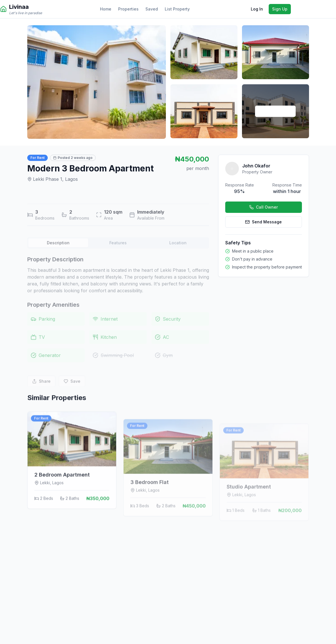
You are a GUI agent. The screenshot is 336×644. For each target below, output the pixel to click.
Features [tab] (118, 252)
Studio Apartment (249, 508)
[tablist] (118, 252)
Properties (128, 9)
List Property (177, 9)
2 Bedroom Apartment (62, 498)
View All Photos (275, 111)
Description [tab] (58, 252)
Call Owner (263, 207)
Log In (257, 9)
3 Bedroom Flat (150, 503)
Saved (152, 9)
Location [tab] (178, 252)
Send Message (263, 222)
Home (106, 9)
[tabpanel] (118, 316)
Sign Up (280, 9)
